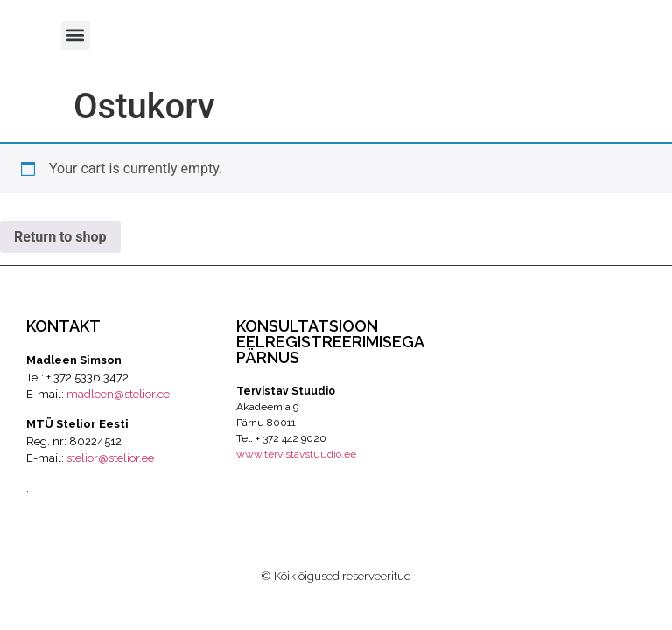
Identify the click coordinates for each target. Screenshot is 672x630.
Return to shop (60, 237)
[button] (76, 35)
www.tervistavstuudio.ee (296, 454)
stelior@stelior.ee (110, 458)
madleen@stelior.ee (118, 394)
